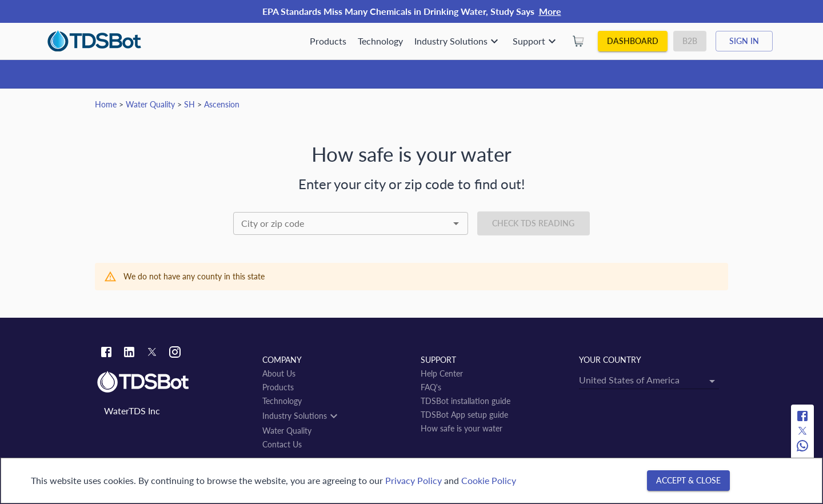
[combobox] (351, 223)
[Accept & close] (688, 481)
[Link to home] (174, 382)
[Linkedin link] (129, 353)
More (550, 11)
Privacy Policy (414, 480)
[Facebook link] (106, 353)
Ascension (222, 104)
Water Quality (150, 104)
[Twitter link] (152, 354)
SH (189, 104)
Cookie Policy (489, 480)
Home (106, 104)
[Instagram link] (175, 353)
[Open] (456, 223)
